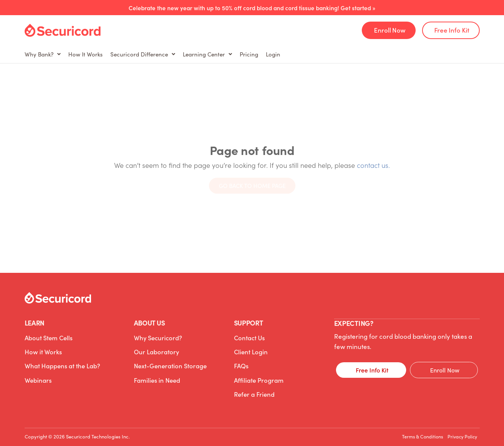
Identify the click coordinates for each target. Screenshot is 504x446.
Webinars (38, 373)
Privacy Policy (458, 430)
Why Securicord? (157, 337)
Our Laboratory (155, 349)
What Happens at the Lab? (62, 361)
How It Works (108, 54)
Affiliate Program (258, 373)
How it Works (42, 349)
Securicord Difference (181, 54)
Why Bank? (50, 54)
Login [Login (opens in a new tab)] (356, 54)
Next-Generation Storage (169, 361)
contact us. (373, 165)
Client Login (250, 349)
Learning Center (261, 54)
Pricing (317, 54)
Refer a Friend (254, 385)
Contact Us (249, 337)
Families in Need (157, 373)
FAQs (241, 361)
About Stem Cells (48, 337)
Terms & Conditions (410, 430)
